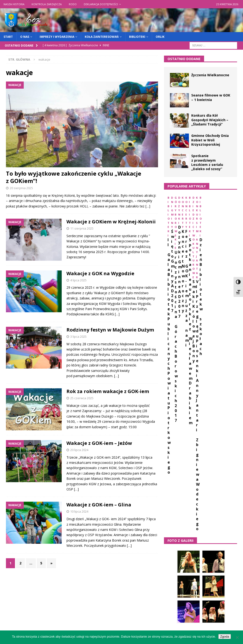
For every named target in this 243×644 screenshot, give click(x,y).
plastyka (174, 497)
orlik (171, 488)
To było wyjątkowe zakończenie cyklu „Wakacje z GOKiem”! (74, 177)
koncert (218, 470)
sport (198, 506)
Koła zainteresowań (102, 37)
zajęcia (209, 523)
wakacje (173, 515)
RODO (73, 4)
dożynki (196, 435)
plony (193, 497)
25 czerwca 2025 (82, 398)
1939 (170, 417)
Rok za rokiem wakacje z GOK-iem (108, 391)
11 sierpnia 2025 (82, 228)
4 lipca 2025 (78, 280)
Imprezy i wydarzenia (57, 37)
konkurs (173, 479)
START (8, 37)
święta (227, 523)
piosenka (214, 488)
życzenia (192, 532)
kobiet (199, 470)
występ (172, 523)
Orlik (160, 37)
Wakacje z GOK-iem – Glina (99, 505)
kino (184, 470)
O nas (25, 37)
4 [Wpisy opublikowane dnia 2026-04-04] (221, 574)
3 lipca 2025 (78, 336)
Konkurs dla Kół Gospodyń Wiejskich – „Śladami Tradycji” (210, 120)
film (227, 444)
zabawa (191, 523)
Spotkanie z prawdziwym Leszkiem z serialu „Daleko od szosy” (207, 162)
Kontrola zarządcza (47, 4)
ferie (213, 444)
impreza (222, 453)
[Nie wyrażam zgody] (237, 637)
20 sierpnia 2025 (21, 188)
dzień (171, 444)
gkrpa (191, 453)
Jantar (200, 462)
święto (172, 532)
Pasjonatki (191, 488)
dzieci (214, 435)
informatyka (177, 462)
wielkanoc (219, 515)
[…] (148, 206)
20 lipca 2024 (79, 450)
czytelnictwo (221, 426)
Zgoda (225, 637)
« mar (168, 612)
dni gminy (174, 435)
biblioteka (209, 417)
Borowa (196, 426)
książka (193, 479)
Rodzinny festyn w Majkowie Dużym (110, 330)
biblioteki (174, 426)
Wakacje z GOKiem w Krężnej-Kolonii (111, 222)
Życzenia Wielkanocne (210, 75)
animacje (187, 417)
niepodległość (218, 479)
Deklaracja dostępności (101, 4)
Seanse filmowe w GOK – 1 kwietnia (211, 97)
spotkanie (218, 506)
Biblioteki (137, 37)
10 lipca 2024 (79, 511)
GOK (206, 453)
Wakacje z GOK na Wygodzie (100, 273)
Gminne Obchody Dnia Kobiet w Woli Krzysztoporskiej (210, 140)
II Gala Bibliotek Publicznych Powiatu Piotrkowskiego (187, 241)
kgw (170, 470)
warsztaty (195, 515)
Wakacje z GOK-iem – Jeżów (99, 443)
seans (209, 497)
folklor (173, 453)
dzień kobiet (192, 444)
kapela (217, 462)
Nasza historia (14, 4)
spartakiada (176, 506)
